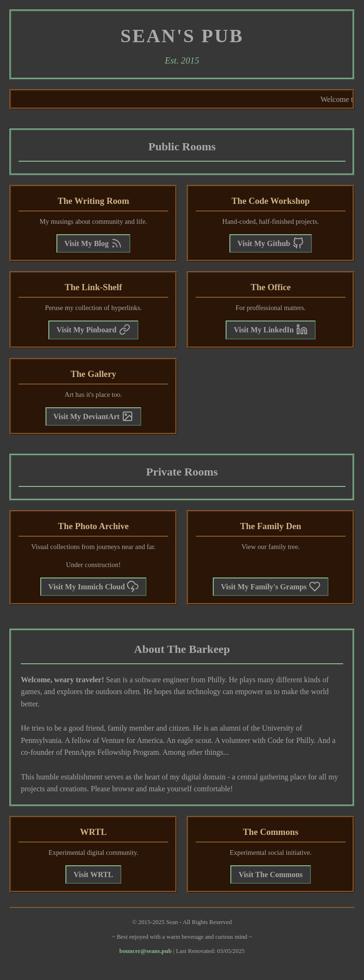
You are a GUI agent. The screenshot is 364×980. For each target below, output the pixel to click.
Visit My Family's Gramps (271, 586)
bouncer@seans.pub (146, 951)
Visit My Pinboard (93, 330)
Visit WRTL (93, 875)
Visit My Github (271, 243)
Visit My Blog (94, 243)
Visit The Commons (270, 875)
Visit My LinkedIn (271, 330)
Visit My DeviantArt (94, 416)
